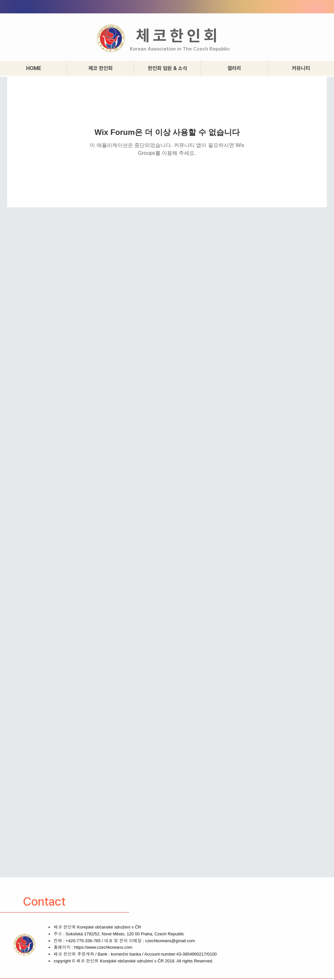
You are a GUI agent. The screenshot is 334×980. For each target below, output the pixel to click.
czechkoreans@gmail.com (170, 941)
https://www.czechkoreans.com (103, 947)
